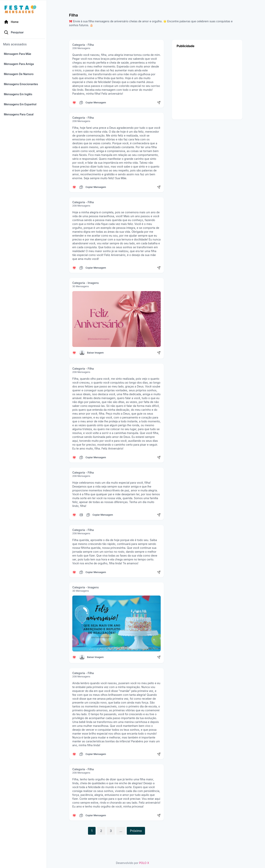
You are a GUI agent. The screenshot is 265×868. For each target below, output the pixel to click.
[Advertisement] (207, 83)
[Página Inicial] (23, 22)
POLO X (144, 863)
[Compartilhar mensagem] (159, 103)
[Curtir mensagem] (74, 103)
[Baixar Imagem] (82, 353)
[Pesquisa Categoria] (23, 33)
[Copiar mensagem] (81, 103)
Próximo (136, 831)
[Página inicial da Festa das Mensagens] (21, 9)
